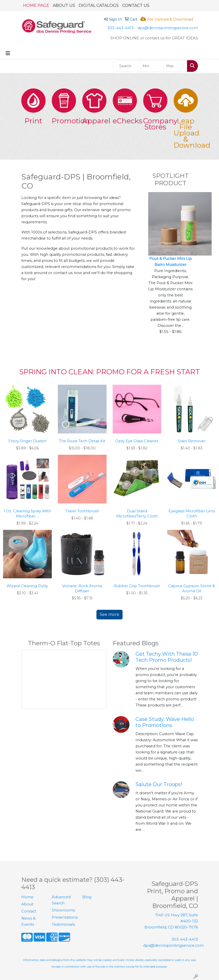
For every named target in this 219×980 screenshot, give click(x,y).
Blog (87, 897)
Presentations (64, 917)
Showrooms (63, 910)
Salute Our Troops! (159, 784)
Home (27, 897)
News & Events (28, 921)
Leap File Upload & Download (186, 133)
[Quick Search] (127, 66)
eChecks (125, 121)
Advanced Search (61, 900)
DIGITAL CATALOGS (99, 5)
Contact (29, 911)
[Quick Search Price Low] (152, 66)
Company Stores (155, 124)
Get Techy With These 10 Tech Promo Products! (167, 657)
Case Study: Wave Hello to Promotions (165, 722)
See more (110, 614)
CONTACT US (136, 5)
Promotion (64, 121)
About (27, 904)
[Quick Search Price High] (175, 66)
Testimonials (63, 924)
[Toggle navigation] (8, 53)
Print (33, 121)
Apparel (94, 121)
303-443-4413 (121, 28)
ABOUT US (64, 5)
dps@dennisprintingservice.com (168, 28)
